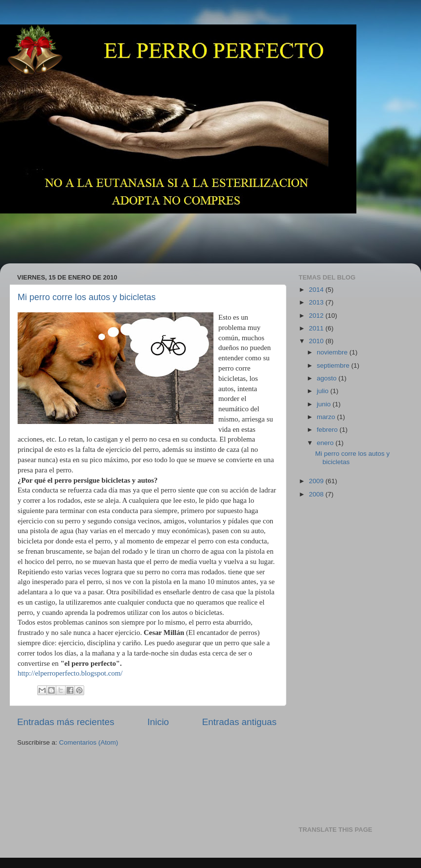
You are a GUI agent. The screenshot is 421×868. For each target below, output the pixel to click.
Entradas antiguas (239, 722)
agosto (327, 378)
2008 (317, 494)
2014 (317, 290)
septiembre (334, 365)
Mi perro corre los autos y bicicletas (87, 297)
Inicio (158, 722)
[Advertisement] (188, 232)
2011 (317, 328)
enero (326, 443)
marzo (327, 417)
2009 (317, 481)
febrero (328, 430)
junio (325, 404)
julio (324, 391)
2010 (317, 341)
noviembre (333, 352)
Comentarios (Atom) (89, 742)
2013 (317, 302)
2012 (317, 316)
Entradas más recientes (66, 722)
